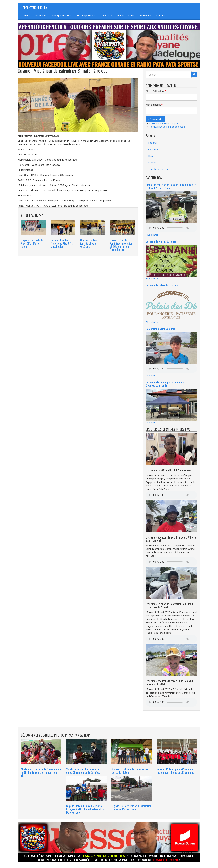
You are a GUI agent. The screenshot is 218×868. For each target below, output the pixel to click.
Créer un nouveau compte (164, 123)
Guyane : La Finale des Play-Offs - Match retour (33, 243)
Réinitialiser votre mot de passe (167, 127)
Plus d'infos (152, 235)
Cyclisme (153, 149)
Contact (161, 15)
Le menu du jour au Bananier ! (162, 241)
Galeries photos (126, 15)
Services (108, 15)
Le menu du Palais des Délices (162, 285)
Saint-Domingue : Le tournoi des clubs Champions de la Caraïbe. (83, 771)
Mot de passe (153, 105)
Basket (152, 162)
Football (153, 143)
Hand (151, 156)
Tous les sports (158, 169)
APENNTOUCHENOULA (35, 7)
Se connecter (155, 119)
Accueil (26, 15)
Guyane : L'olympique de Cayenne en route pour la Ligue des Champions (176, 771)
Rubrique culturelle (62, 15)
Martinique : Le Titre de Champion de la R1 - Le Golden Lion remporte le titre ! (41, 772)
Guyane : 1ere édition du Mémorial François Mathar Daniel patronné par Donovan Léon (86, 809)
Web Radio (146, 15)
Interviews (41, 15)
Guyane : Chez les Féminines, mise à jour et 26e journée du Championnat (122, 245)
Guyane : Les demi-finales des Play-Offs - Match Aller (62, 243)
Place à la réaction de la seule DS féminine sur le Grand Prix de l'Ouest (171, 186)
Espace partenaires (88, 15)
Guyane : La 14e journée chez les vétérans (89, 243)
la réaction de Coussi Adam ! (161, 329)
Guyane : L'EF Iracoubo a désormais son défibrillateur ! (130, 771)
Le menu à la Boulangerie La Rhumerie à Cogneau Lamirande (167, 384)
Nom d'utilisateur (155, 91)
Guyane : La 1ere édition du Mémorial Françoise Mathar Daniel (131, 808)
